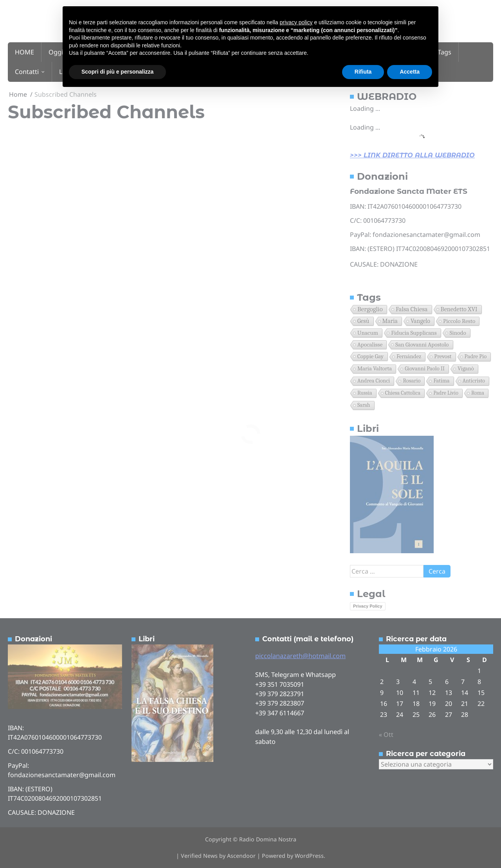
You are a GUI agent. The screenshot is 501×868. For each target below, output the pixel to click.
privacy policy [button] (296, 22)
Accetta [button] (410, 72)
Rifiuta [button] (363, 72)
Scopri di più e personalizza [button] (117, 72)
